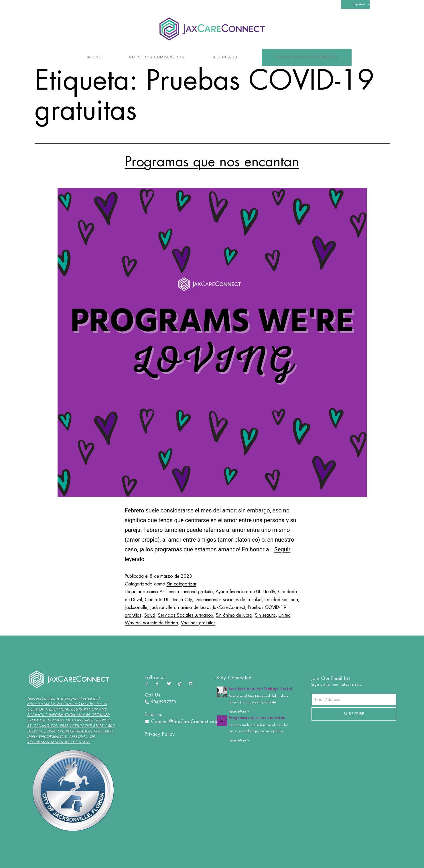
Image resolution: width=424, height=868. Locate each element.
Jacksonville (136, 607)
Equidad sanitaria (281, 600)
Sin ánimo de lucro (234, 615)
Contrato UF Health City (168, 600)
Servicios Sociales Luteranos (186, 615)
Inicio (93, 57)
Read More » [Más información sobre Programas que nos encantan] (239, 740)
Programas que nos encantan (212, 162)
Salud (150, 615)
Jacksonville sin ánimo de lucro (180, 607)
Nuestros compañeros (157, 57)
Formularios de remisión (307, 57)
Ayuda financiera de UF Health (245, 592)
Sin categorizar (182, 584)
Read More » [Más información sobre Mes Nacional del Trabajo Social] (239, 711)
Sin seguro (265, 615)
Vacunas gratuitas (198, 623)
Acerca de (227, 57)
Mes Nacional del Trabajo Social (260, 689)
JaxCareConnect (229, 607)
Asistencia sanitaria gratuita (186, 592)
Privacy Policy (160, 734)
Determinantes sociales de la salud (228, 600)
